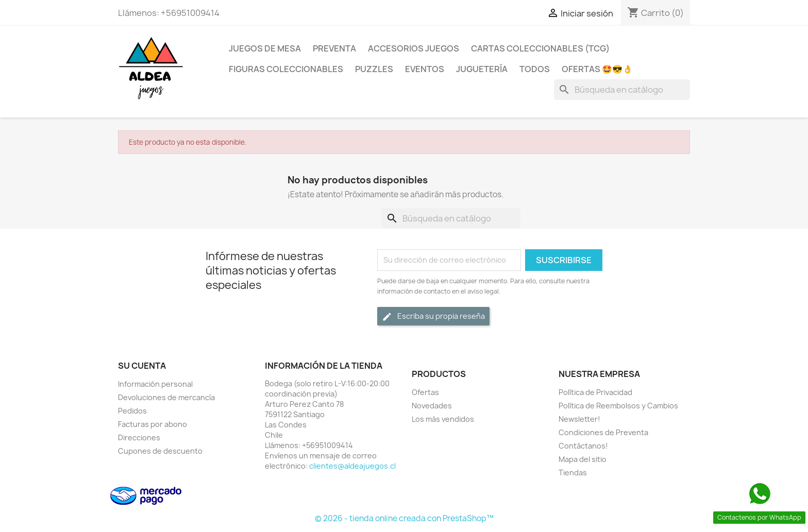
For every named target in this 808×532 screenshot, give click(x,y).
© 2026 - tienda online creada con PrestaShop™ (404, 518)
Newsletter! (579, 419)
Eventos (425, 69)
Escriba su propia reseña (433, 316)
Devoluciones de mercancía (166, 397)
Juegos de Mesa (265, 48)
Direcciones (139, 437)
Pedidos (132, 411)
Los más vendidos (443, 419)
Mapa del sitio (583, 459)
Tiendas (573, 473)
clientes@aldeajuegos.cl (352, 466)
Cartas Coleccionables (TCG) (540, 48)
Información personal (155, 384)
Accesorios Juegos (414, 48)
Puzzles (374, 69)
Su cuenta (142, 366)
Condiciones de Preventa (603, 432)
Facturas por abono (153, 424)
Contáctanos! (583, 446)
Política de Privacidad (595, 392)
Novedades (432, 406)
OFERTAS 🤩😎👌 (597, 69)
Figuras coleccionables (286, 69)
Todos (535, 69)
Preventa (334, 48)
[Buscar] (622, 90)
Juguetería (482, 69)
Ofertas (425, 392)
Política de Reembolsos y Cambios (618, 406)
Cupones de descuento (160, 451)
